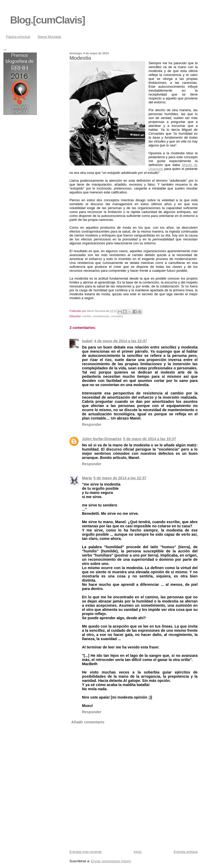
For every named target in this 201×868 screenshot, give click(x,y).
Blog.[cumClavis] (48, 20)
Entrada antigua (186, 852)
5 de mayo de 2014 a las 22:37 (120, 478)
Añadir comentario (88, 722)
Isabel (87, 341)
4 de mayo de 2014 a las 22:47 (121, 341)
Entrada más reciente (86, 852)
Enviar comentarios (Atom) (111, 861)
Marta (87, 478)
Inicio (138, 852)
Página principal (18, 37)
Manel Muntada (50, 37)
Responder (92, 424)
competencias (101, 316)
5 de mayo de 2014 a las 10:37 (150, 439)
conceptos (117, 316)
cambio (87, 316)
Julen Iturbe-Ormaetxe (102, 439)
